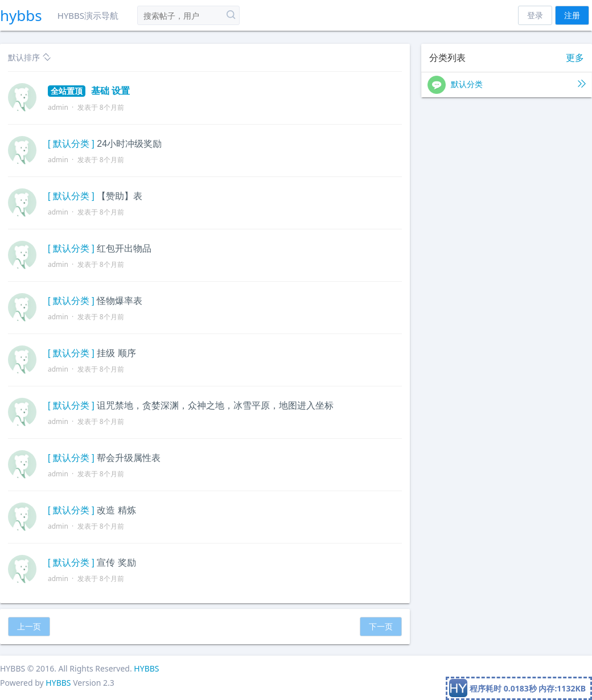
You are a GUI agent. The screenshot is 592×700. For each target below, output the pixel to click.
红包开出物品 (124, 248)
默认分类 (507, 85)
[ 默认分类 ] (71, 144)
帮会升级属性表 (129, 458)
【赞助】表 (120, 196)
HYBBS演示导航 (88, 15)
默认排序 (30, 57)
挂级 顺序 (116, 353)
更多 (575, 58)
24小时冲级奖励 (129, 144)
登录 (535, 15)
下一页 (381, 626)
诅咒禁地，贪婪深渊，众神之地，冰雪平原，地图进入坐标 (215, 405)
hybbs (21, 15)
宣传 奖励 (116, 563)
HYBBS (146, 668)
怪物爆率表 (120, 301)
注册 (572, 15)
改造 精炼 (116, 510)
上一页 (29, 626)
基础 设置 (89, 91)
